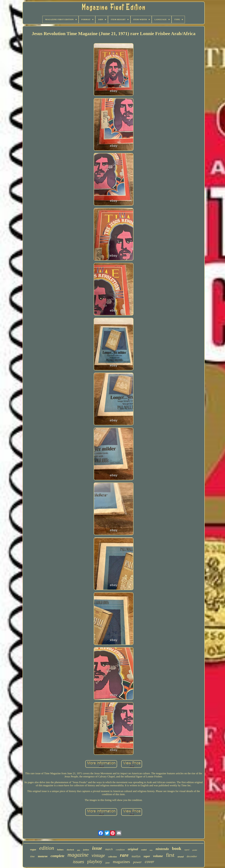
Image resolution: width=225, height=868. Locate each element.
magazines (121, 862)
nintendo (162, 849)
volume (158, 856)
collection (112, 857)
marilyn (136, 856)
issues (79, 862)
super (147, 856)
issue (97, 848)
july (79, 850)
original (133, 849)
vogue (33, 850)
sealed (144, 850)
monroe (43, 856)
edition (47, 848)
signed (187, 850)
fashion (86, 850)
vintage (98, 855)
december (192, 856)
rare (124, 855)
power (137, 862)
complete (57, 856)
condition (120, 850)
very (151, 850)
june (108, 863)
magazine (78, 855)
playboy (95, 861)
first (170, 855)
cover (150, 862)
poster (195, 850)
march (109, 849)
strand (181, 857)
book (177, 848)
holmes (60, 850)
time (32, 856)
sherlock (70, 850)
